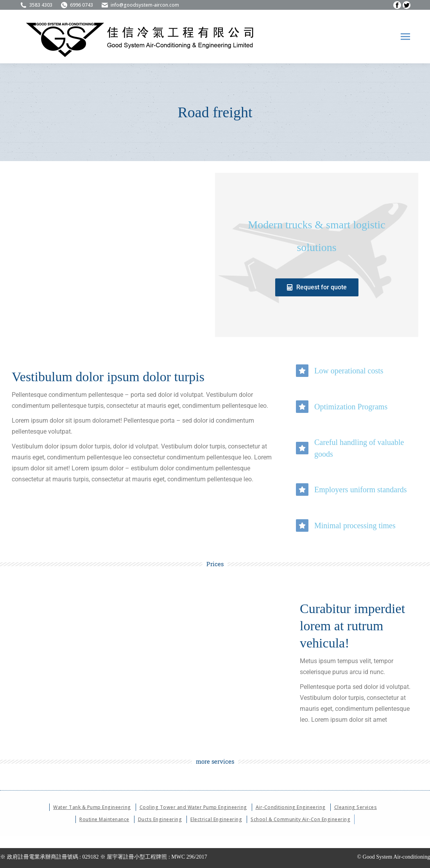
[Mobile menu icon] (405, 37)
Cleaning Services (356, 807)
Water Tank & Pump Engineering (92, 807)
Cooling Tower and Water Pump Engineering (193, 807)
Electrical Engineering (216, 819)
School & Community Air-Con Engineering (300, 819)
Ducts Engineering (160, 819)
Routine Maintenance (104, 819)
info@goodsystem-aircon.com (140, 5)
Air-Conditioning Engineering (291, 807)
